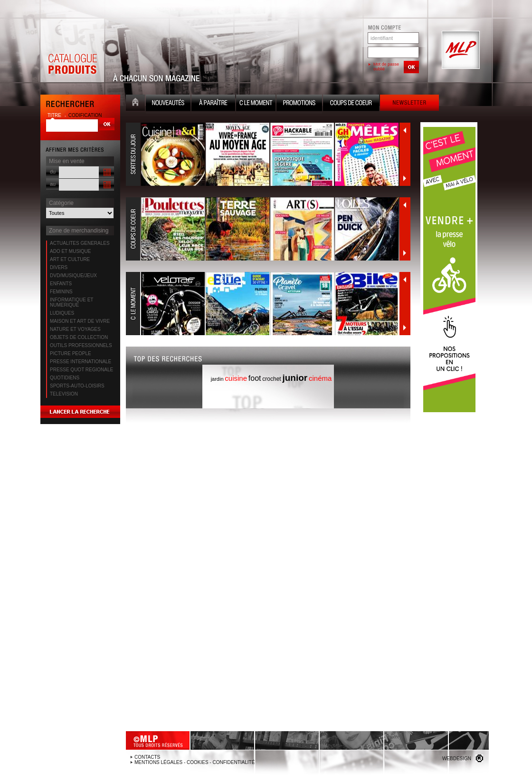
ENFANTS (61, 284)
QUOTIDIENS (65, 378)
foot (255, 378)
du (53, 172)
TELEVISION (64, 394)
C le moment (256, 104)
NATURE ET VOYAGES (75, 329)
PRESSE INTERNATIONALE (81, 362)
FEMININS (61, 292)
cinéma (320, 378)
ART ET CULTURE (70, 259)
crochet (271, 379)
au (53, 184)
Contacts (147, 757)
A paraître (213, 104)
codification (85, 115)
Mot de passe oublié (386, 67)
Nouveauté (168, 104)
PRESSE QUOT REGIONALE (81, 370)
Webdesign (457, 759)
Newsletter (409, 104)
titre (55, 115)
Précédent (405, 130)
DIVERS (59, 267)
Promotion (299, 104)
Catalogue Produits (72, 50)
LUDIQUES (62, 313)
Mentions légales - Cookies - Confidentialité (195, 762)
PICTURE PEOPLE (71, 353)
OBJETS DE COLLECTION (79, 337)
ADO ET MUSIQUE (71, 251)
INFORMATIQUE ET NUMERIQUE (71, 302)
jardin (217, 379)
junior (295, 378)
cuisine (236, 378)
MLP (460, 50)
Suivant (405, 178)
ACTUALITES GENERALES (80, 243)
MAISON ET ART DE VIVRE (80, 321)
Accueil (135, 104)
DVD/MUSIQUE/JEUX (73, 275)
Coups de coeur (351, 104)
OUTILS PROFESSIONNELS (81, 345)
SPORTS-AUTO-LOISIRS (77, 386)
